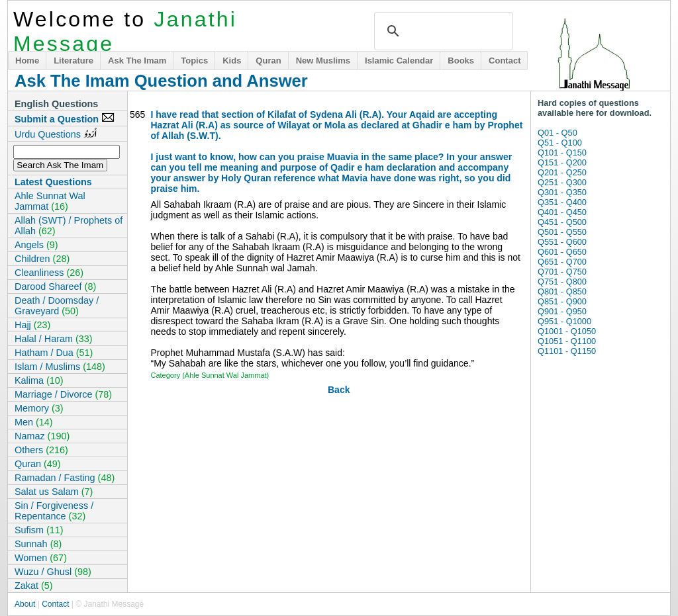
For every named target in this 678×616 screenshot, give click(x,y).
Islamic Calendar (399, 61)
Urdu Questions (56, 134)
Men (34, 422)
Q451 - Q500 (562, 222)
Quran (268, 61)
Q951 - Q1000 (564, 321)
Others (41, 450)
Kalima (39, 380)
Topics (194, 61)
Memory (39, 408)
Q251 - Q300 (562, 182)
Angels (36, 245)
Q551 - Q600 (562, 242)
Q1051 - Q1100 (567, 341)
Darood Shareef (55, 286)
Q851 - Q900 (562, 301)
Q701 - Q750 (562, 272)
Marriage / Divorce (63, 394)
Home (27, 61)
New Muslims (323, 61)
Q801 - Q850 (562, 291)
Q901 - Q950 (562, 311)
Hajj (32, 325)
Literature (73, 61)
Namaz (42, 436)
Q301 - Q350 (562, 192)
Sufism (39, 530)
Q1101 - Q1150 (567, 351)
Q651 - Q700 (562, 262)
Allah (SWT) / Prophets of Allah (69, 226)
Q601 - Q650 (562, 252)
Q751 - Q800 (562, 282)
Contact (505, 61)
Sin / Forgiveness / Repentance (54, 511)
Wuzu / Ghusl (53, 572)
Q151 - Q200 (562, 162)
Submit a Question (65, 118)
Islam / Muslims (60, 367)
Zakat (34, 586)
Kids (232, 61)
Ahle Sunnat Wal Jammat (50, 201)
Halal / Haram (54, 339)
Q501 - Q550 (562, 232)
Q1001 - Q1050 (567, 331)
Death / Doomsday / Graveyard (57, 306)
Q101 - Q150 (562, 153)
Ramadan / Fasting (65, 478)
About (25, 604)
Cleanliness (49, 273)
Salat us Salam (54, 492)
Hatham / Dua (54, 353)
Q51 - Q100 (560, 143)
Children (42, 259)
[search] (442, 31)
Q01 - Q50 (557, 133)
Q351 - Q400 (562, 202)
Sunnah (38, 544)
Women (41, 558)
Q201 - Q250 (562, 172)
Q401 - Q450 (562, 212)
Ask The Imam (137, 61)
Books (461, 61)
